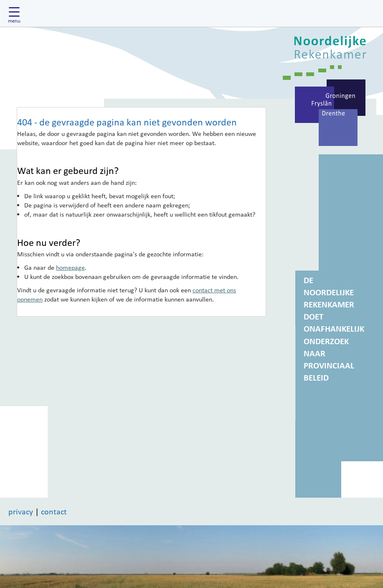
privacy (21, 511)
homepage (70, 267)
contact (54, 511)
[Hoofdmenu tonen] (16, 13)
